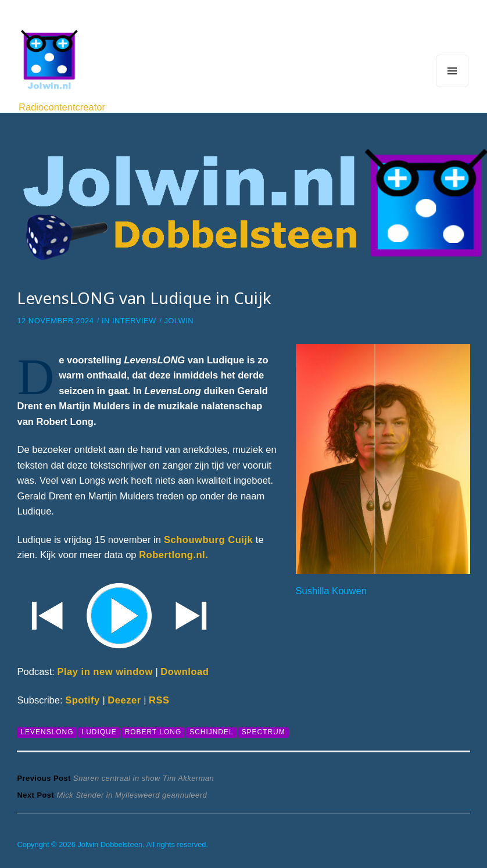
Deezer (124, 700)
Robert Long (153, 732)
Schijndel (211, 732)
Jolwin (179, 321)
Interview (134, 321)
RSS (159, 700)
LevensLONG (47, 732)
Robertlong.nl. (173, 555)
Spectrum (264, 732)
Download (185, 672)
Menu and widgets (452, 87)
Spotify (83, 700)
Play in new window (105, 672)
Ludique (99, 732)
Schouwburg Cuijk (207, 540)
